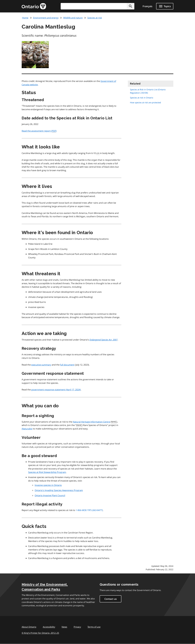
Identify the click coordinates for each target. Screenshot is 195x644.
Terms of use (94, 627)
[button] (131, 6)
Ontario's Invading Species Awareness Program (59, 490)
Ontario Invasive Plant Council (50, 495)
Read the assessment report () (39, 131)
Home (25, 18)
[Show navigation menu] (165, 6)
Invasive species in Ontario (48, 485)
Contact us (111, 599)
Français (147, 6)
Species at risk (95, 18)
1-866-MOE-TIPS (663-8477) (89, 510)
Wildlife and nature (73, 18)
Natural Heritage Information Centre (91, 422)
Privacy (77, 627)
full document (67, 365)
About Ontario (29, 627)
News (64, 627)
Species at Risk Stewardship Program (47, 472)
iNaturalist (27, 429)
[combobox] (97, 6)
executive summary (41, 365)
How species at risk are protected (145, 102)
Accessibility (49, 627)
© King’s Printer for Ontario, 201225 (40, 633)
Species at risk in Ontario (142, 98)
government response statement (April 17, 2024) (56, 390)
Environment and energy (46, 18)
